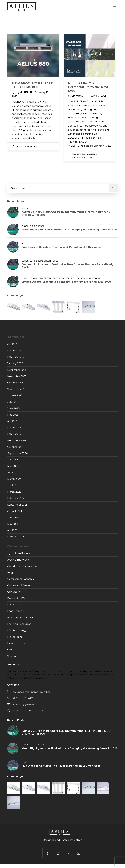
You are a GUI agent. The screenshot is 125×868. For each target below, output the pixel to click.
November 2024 (17, 440)
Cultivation (75, 157)
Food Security (67, 278)
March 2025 (14, 428)
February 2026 (16, 357)
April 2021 (13, 530)
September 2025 (17, 389)
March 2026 (14, 351)
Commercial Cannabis (84, 154)
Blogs (25, 209)
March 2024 (14, 479)
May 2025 (13, 415)
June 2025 (13, 408)
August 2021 (15, 511)
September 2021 (17, 505)
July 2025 (13, 402)
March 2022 (14, 492)
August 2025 (15, 395)
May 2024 (13, 466)
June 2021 (13, 517)
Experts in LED (16, 598)
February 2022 (16, 498)
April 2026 (13, 344)
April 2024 (13, 473)
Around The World (18, 560)
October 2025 (15, 383)
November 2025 (17, 376)
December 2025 (17, 370)
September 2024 (17, 453)
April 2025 (13, 421)
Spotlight (88, 157)
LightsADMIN (24, 92)
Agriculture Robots (19, 553)
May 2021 (13, 524)
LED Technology (17, 630)
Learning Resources (19, 624)
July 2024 (13, 460)
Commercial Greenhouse (44, 261)
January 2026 (15, 363)
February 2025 (16, 434)
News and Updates (26, 146)
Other (11, 650)
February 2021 (16, 537)
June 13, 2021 (98, 96)
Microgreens (15, 637)
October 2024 (16, 447)
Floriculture (37, 226)
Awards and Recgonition (22, 566)
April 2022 (13, 485)
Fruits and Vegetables (89, 278)
